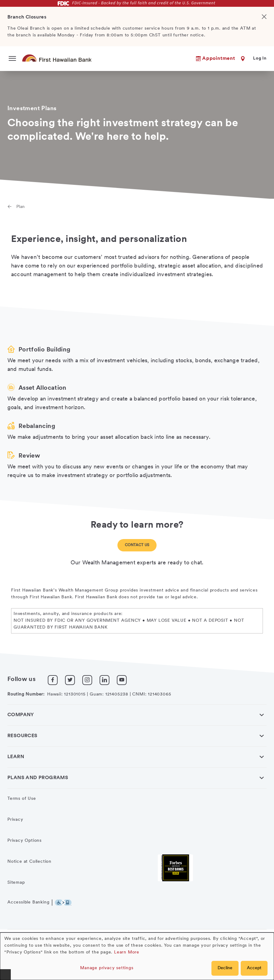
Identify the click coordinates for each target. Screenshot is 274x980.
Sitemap (16, 883)
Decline (225, 968)
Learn (16, 757)
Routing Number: (26, 694)
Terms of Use (22, 799)
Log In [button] (260, 58)
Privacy (15, 820)
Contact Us (137, 545)
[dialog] (137, 956)
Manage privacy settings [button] (107, 968)
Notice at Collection (29, 862)
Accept (254, 968)
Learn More (127, 952)
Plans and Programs (38, 778)
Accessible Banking (28, 902)
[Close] (267, 27)
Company (21, 715)
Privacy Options (25, 841)
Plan (21, 207)
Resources (22, 736)
